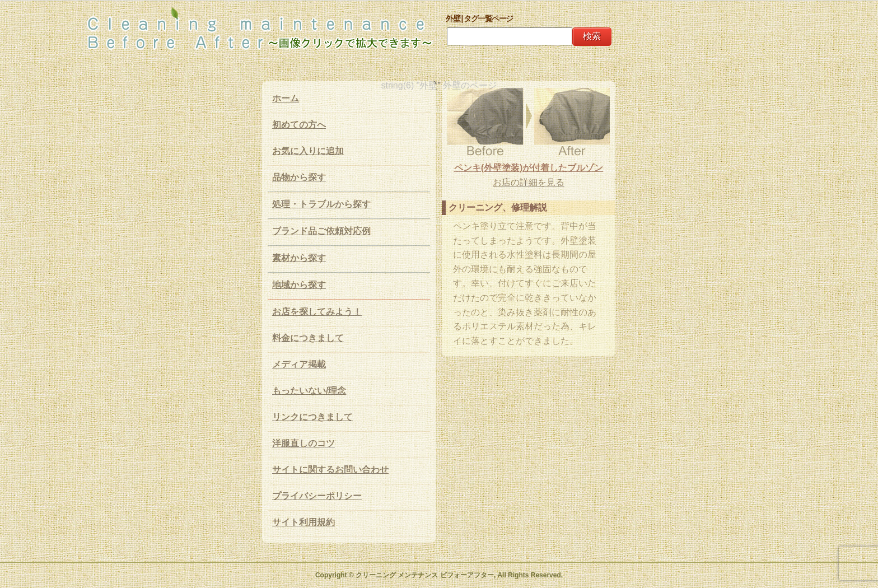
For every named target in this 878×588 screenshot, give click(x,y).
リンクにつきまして (312, 417)
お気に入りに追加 (308, 151)
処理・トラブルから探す (321, 204)
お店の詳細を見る (529, 182)
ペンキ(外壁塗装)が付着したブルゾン (529, 168)
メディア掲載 (299, 364)
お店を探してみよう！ (317, 312)
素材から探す (299, 258)
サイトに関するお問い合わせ (330, 470)
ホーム (286, 98)
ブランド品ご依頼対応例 (321, 231)
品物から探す (299, 177)
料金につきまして (308, 338)
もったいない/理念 (309, 391)
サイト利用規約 (303, 522)
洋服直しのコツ (303, 443)
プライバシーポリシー (317, 496)
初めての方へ (299, 125)
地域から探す (299, 285)
